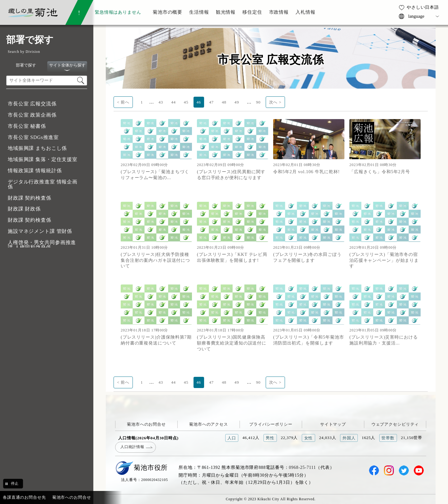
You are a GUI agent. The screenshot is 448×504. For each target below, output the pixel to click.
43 (161, 102)
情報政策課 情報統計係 (35, 171)
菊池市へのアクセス (209, 424)
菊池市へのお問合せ (146, 424)
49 (237, 102)
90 (258, 102)
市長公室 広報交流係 (32, 104)
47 (211, 102)
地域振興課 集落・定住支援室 (43, 159)
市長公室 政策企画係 (32, 115)
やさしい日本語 (423, 7)
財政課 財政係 (24, 209)
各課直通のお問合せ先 (24, 497)
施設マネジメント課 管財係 (40, 231)
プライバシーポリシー (271, 424)
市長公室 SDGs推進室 (33, 137)
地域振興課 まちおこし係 (37, 148)
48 (224, 102)
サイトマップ (333, 424)
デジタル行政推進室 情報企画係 (43, 184)
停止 (15, 483)
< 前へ (123, 102)
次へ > (275, 102)
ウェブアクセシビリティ (395, 424)
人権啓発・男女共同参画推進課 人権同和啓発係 (42, 245)
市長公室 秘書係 (27, 126)
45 (186, 102)
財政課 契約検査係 (30, 198)
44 (173, 102)
